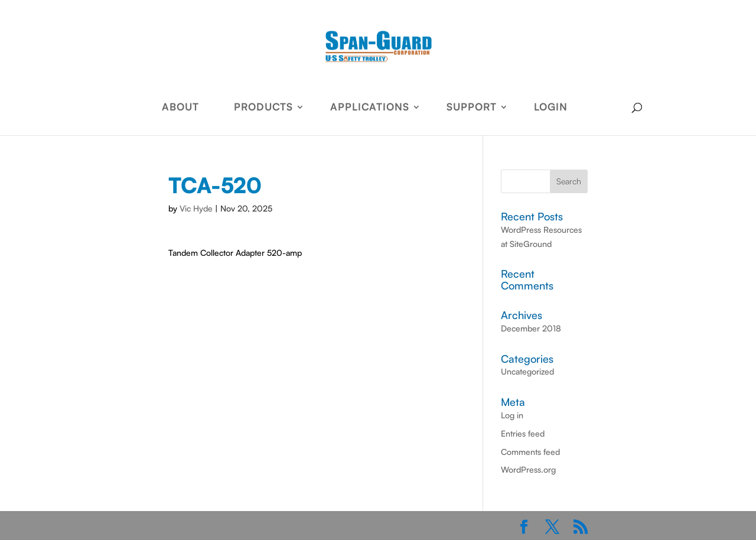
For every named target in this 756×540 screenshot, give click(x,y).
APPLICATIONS (370, 108)
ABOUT (180, 108)
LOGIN (551, 108)
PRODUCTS (263, 108)
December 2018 (531, 328)
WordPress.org (528, 469)
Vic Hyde (196, 208)
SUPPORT (472, 108)
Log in (512, 415)
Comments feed (530, 452)
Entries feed (523, 433)
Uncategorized (527, 371)
